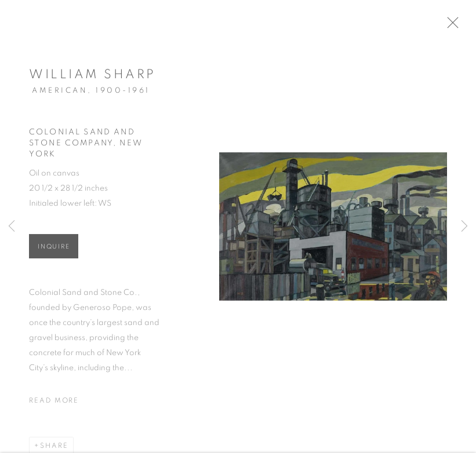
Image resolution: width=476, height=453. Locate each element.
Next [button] (464, 226)
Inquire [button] (54, 249)
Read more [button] (54, 403)
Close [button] (456, 26)
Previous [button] (12, 226)
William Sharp (92, 77)
